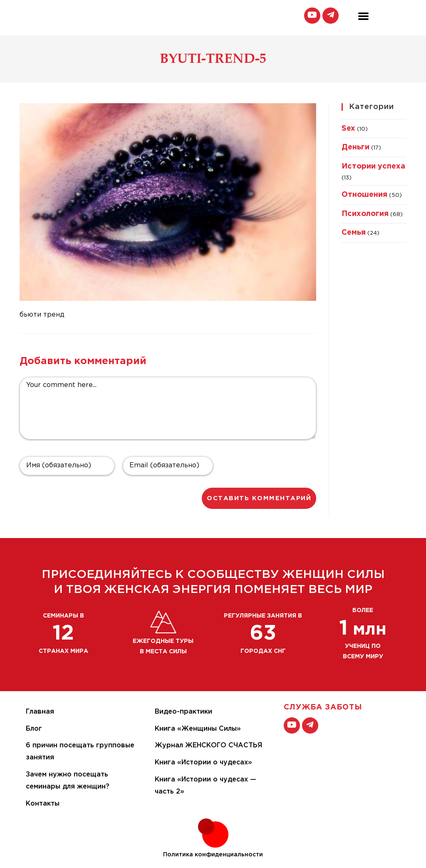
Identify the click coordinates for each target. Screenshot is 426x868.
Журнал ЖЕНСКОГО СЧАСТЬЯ (208, 745)
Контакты (43, 804)
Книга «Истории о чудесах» (203, 763)
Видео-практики (183, 712)
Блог (34, 729)
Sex (348, 129)
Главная (40, 712)
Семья (354, 233)
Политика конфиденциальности (213, 855)
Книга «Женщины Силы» (198, 729)
